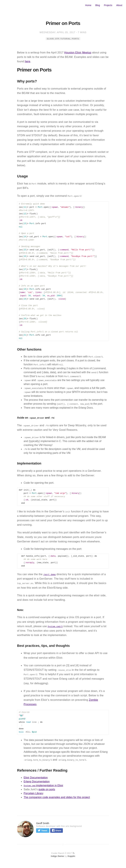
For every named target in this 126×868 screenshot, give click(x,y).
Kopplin (71, 856)
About (119, 5)
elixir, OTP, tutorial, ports (63, 39)
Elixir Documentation (36, 778)
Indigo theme (57, 856)
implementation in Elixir (43, 785)
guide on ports (47, 789)
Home (88, 5)
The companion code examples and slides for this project (57, 797)
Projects (108, 5)
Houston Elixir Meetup (78, 53)
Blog (98, 5)
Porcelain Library (33, 793)
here (28, 61)
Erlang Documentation (37, 782)
